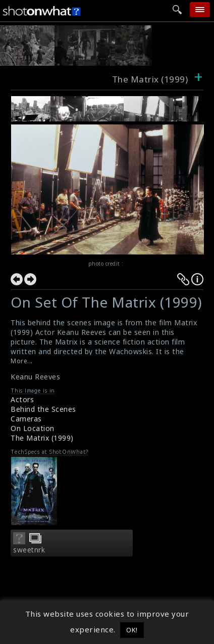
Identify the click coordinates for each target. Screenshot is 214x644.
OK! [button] (132, 630)
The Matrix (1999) (42, 438)
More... (22, 361)
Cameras (26, 419)
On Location (33, 428)
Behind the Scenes (43, 409)
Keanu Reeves (35, 377)
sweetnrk (29, 550)
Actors (22, 399)
